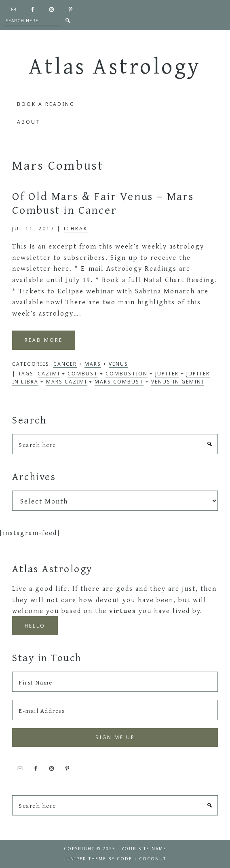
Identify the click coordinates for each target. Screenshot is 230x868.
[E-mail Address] (115, 710)
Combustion (127, 374)
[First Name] (115, 682)
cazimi (49, 374)
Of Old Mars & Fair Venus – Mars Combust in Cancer (103, 203)
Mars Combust (119, 382)
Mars (93, 364)
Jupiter (167, 374)
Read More (44, 340)
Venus (118, 364)
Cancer (65, 364)
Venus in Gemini (177, 382)
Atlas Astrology (115, 65)
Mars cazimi (66, 382)
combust (83, 374)
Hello (35, 626)
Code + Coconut (141, 859)
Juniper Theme (85, 859)
